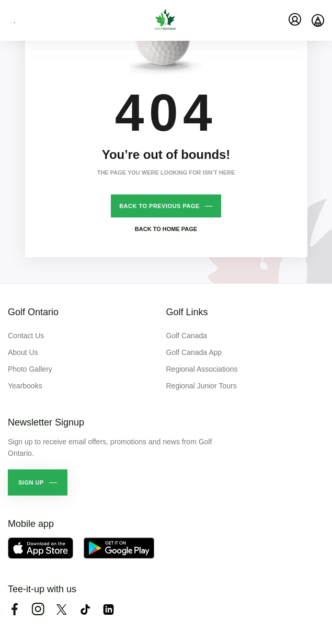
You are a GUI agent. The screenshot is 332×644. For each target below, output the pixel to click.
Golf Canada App (194, 352)
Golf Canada (187, 336)
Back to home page (166, 229)
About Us (23, 352)
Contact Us (26, 336)
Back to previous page (159, 206)
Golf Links (187, 312)
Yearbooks (25, 386)
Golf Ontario (33, 312)
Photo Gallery (30, 369)
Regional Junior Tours (202, 386)
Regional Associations (202, 369)
